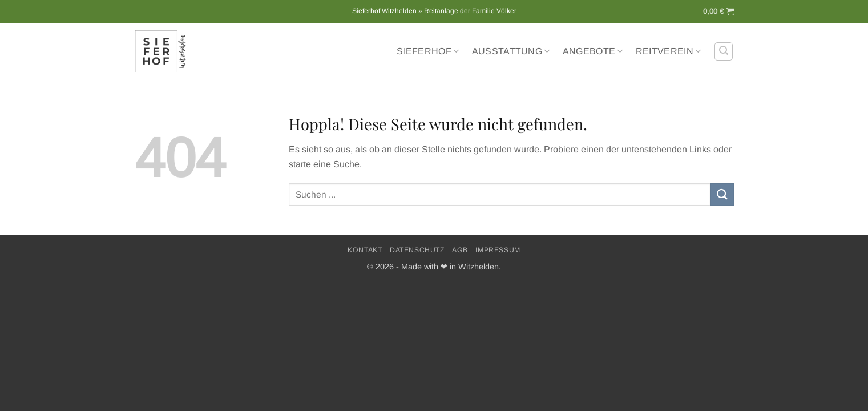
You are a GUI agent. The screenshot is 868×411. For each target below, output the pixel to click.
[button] (718, 11)
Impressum (498, 250)
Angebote (593, 51)
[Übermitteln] (722, 194)
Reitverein (669, 51)
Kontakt (365, 250)
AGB (460, 250)
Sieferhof (428, 51)
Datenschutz (417, 250)
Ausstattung (511, 51)
